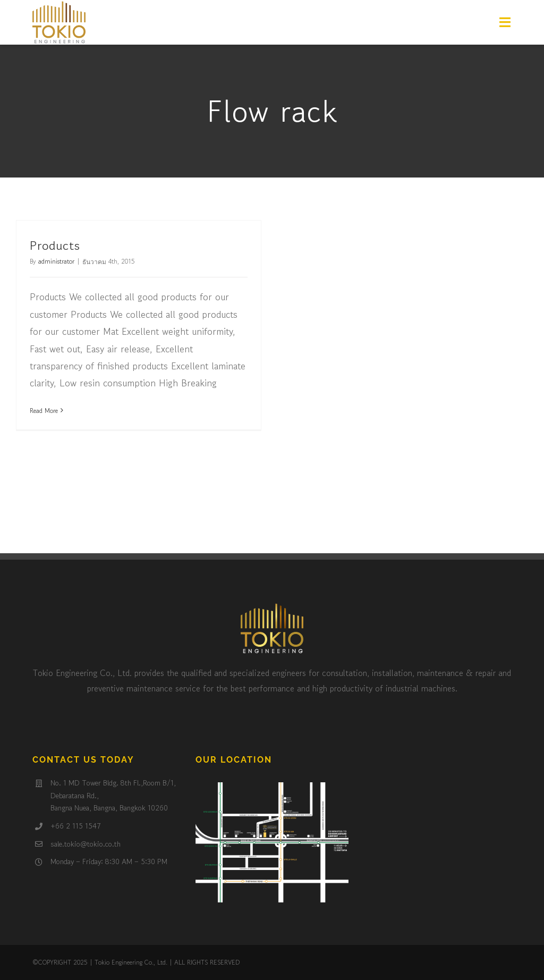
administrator (56, 261)
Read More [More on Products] (44, 411)
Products (55, 245)
